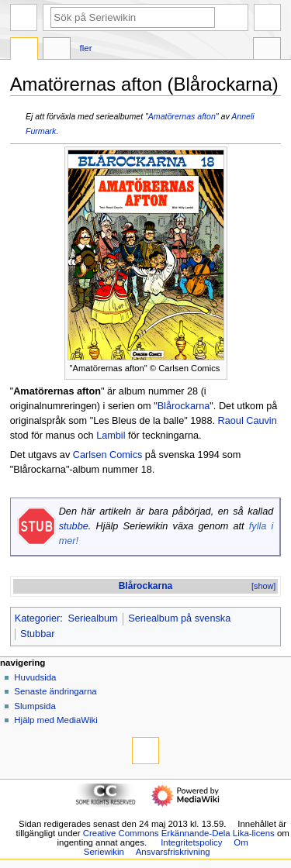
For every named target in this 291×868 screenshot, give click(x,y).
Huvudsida (35, 677)
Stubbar (37, 634)
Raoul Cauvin (248, 421)
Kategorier (38, 618)
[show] (263, 586)
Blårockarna (184, 406)
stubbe (74, 526)
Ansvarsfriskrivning (173, 852)
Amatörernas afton (182, 116)
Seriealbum (92, 618)
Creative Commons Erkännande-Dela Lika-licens (179, 833)
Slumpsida (35, 706)
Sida (24, 50)
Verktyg (267, 50)
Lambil (111, 436)
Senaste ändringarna (55, 691)
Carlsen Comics (108, 455)
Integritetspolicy (191, 842)
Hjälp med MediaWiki (56, 720)
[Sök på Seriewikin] (133, 17)
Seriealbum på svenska (179, 618)
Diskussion (57, 50)
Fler (86, 48)
